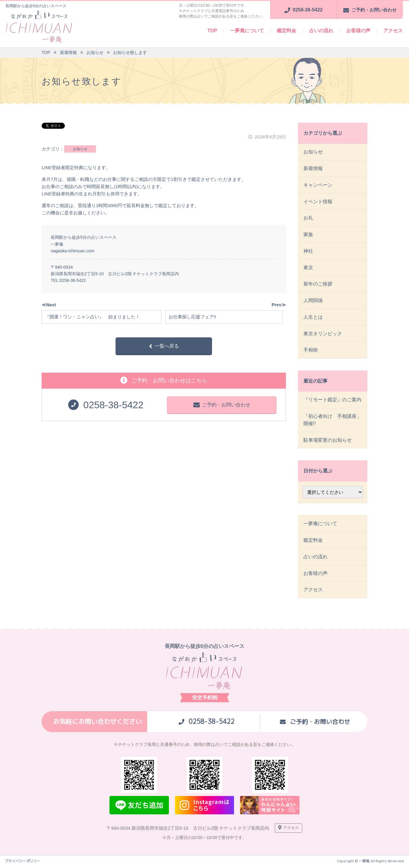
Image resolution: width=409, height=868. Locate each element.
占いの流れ (321, 31)
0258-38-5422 (73, 280)
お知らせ (80, 149)
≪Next (49, 305)
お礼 (308, 218)
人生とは (313, 318)
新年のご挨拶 (318, 284)
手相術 (311, 351)
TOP (212, 31)
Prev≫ (279, 305)
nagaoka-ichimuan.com (73, 251)
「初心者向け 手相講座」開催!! (332, 421)
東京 (308, 268)
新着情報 (313, 168)
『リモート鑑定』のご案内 (332, 401)
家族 (308, 235)
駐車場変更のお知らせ (328, 441)
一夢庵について (247, 31)
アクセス (393, 31)
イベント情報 (318, 202)
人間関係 (313, 301)
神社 (308, 251)
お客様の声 (358, 31)
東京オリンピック (323, 334)
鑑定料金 (287, 31)
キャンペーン (318, 185)
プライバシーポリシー (23, 863)
